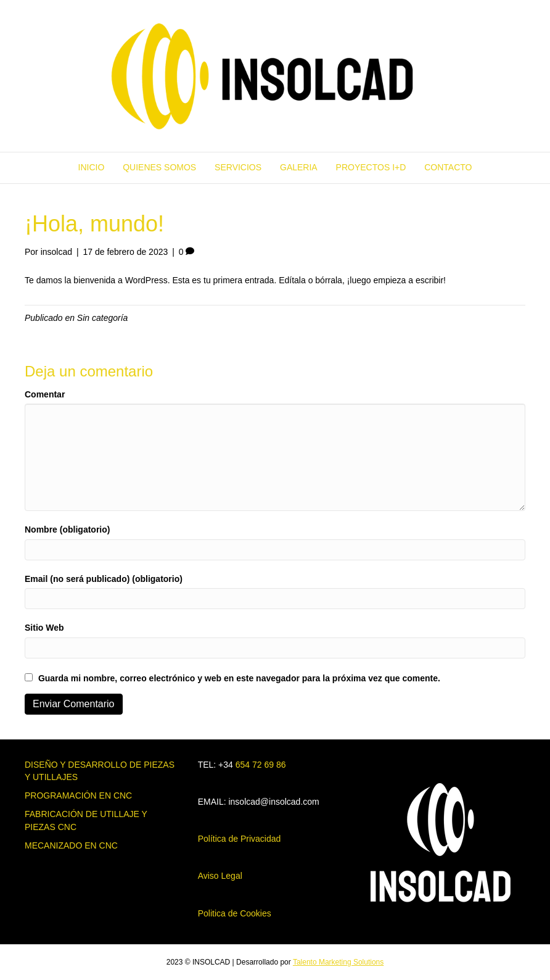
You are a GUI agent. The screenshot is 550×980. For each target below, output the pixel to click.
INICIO (92, 167)
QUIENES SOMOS (159, 167)
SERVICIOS (238, 167)
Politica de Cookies (235, 913)
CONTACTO (448, 167)
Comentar (45, 394)
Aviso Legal (220, 876)
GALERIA (299, 167)
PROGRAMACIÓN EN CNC (78, 795)
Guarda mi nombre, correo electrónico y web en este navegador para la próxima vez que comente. (239, 678)
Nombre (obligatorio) (67, 529)
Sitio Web (44, 628)
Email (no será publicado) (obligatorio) (104, 579)
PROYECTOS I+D (371, 167)
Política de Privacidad (240, 839)
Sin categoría (103, 318)
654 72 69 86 (261, 765)
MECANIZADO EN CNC (71, 845)
